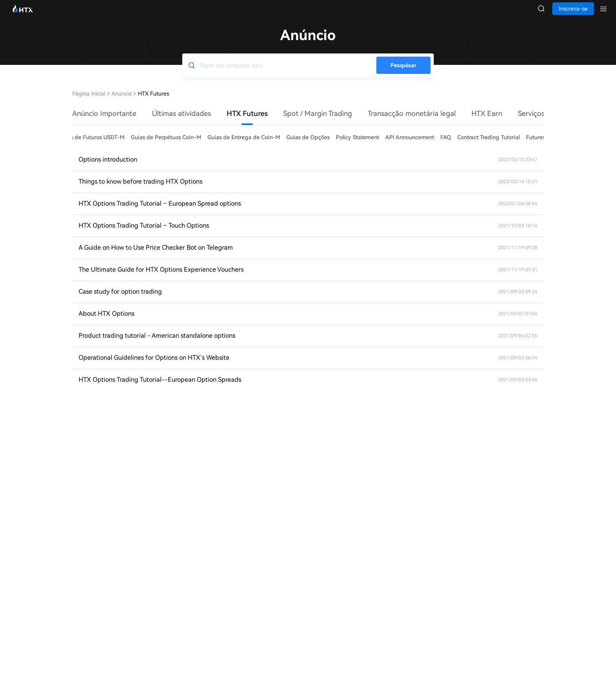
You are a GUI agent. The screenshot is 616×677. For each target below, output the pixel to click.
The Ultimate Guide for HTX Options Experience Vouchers (161, 277)
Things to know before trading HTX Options (140, 189)
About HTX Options (106, 321)
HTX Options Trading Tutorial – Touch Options (144, 233)
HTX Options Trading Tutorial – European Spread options (160, 211)
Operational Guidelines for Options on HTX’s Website (154, 365)
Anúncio (122, 101)
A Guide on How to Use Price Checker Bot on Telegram (156, 255)
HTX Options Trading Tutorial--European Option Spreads (160, 387)
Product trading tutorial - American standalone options (157, 343)
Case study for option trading (120, 299)
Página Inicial (89, 101)
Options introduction (108, 167)
